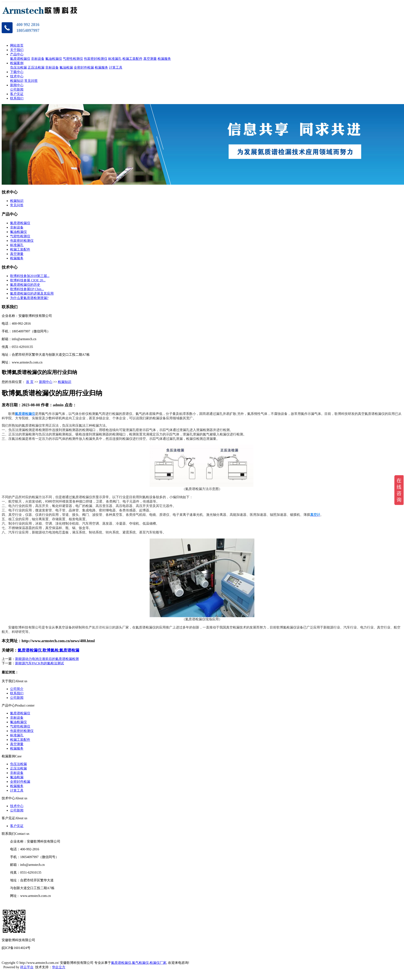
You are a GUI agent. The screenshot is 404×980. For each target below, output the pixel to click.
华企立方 (59, 967)
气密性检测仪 (73, 59)
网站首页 (17, 45)
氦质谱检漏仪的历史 (25, 285)
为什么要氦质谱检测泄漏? (29, 298)
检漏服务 (164, 59)
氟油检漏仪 (54, 59)
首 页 (30, 382)
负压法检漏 (18, 67)
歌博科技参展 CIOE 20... (28, 280)
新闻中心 (17, 85)
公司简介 (17, 689)
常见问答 (31, 81)
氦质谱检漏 (69, 650)
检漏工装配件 (132, 59)
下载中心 (17, 72)
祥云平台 (27, 967)
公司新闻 (17, 90)
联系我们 (17, 98)
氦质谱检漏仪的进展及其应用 (32, 293)
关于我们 (17, 50)
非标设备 (38, 59)
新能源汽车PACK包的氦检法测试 (39, 663)
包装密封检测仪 (96, 59)
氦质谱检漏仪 (20, 59)
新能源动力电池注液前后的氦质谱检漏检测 (47, 659)
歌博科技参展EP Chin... (27, 289)
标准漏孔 (115, 59)
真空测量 (150, 59)
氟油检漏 (66, 67)
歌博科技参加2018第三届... (30, 276)
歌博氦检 (50, 650)
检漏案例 (17, 63)
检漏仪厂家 (158, 963)
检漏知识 (17, 81)
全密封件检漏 (84, 67)
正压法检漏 (36, 67)
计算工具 (116, 67)
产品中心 (17, 54)
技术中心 (17, 76)
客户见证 (17, 94)
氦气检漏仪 (140, 963)
